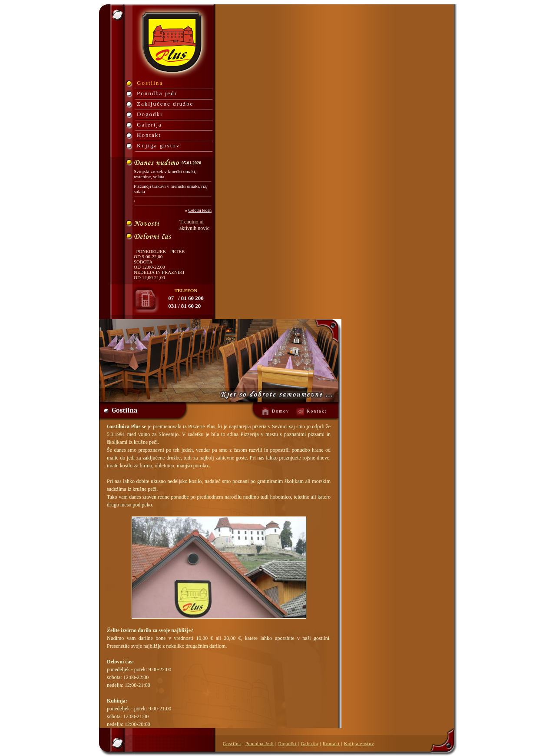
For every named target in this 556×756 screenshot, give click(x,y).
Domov (281, 411)
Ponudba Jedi (260, 744)
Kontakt (149, 135)
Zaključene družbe (165, 104)
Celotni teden (200, 210)
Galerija (149, 125)
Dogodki (150, 114)
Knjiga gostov (158, 145)
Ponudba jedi (157, 93)
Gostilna (150, 83)
